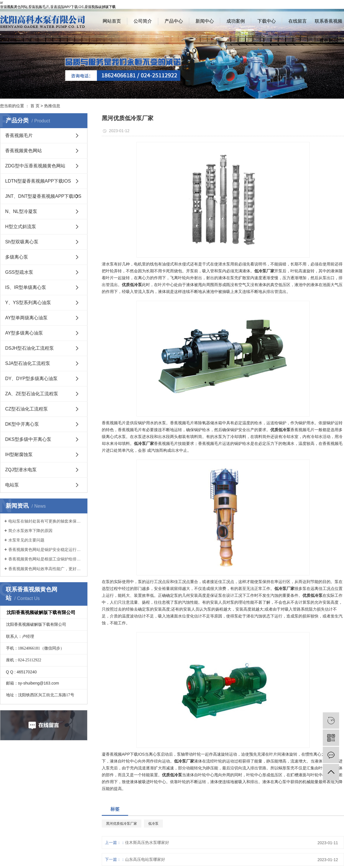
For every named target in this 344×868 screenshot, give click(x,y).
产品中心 (174, 21)
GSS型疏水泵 (19, 272)
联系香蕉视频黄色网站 (329, 25)
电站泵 (12, 485)
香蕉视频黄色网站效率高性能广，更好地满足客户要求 (46, 569)
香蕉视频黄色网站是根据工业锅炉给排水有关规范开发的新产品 (46, 559)
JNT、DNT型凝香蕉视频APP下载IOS (43, 196)
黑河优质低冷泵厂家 (122, 824)
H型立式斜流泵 (21, 227)
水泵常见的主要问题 (26, 540)
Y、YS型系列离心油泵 (28, 303)
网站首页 (112, 21)
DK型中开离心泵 (22, 424)
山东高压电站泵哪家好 (145, 859)
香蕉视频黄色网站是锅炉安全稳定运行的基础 (46, 550)
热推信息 (52, 106)
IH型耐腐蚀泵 (19, 454)
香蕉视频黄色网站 (24, 151)
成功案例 (236, 21)
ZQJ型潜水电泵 (21, 470)
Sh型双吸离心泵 (22, 242)
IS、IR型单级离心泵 (26, 287)
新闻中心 (205, 21)
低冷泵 (153, 824)
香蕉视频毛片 (19, 135)
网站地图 (313, 6)
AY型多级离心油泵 (24, 333)
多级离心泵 (17, 257)
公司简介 (143, 21)
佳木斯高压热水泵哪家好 (147, 842)
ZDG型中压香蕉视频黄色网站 (35, 166)
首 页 (35, 106)
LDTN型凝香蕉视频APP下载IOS (38, 181)
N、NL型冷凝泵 (21, 211)
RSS (328, 6)
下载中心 (267, 21)
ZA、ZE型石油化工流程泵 (32, 394)
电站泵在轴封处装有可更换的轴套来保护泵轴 (46, 521)
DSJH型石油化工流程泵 (30, 348)
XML (340, 6)
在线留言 (298, 21)
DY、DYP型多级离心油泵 (31, 379)
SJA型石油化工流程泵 (28, 363)
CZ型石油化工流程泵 (27, 409)
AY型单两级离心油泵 (26, 318)
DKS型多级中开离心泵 (28, 439)
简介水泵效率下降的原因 (30, 531)
